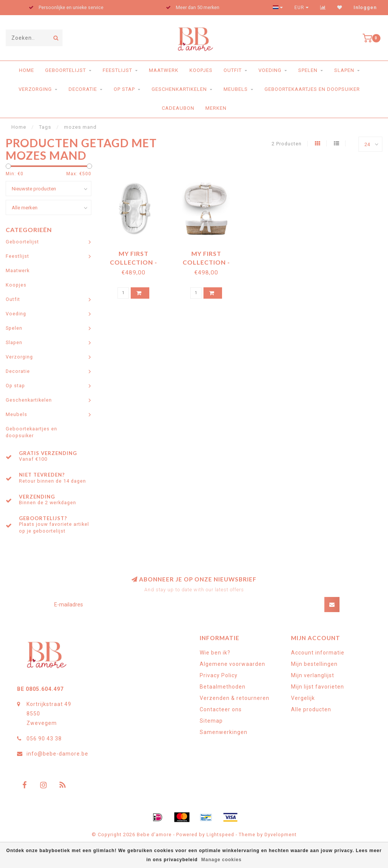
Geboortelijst (66, 70)
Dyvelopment (281, 834)
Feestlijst (117, 70)
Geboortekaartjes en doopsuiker (312, 89)
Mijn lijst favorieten (318, 687)
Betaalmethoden (223, 687)
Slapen (344, 70)
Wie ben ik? (215, 653)
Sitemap (211, 721)
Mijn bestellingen (314, 664)
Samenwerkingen (224, 732)
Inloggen (365, 8)
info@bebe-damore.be (57, 754)
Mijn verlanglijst (313, 675)
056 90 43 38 (44, 739)
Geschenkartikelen (179, 89)
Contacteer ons (221, 709)
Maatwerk (164, 70)
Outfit (233, 70)
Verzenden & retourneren (235, 698)
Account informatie (318, 653)
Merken (216, 108)
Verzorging (35, 89)
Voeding (270, 70)
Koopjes (201, 70)
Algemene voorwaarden (232, 664)
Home (27, 70)
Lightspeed (220, 834)
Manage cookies (221, 860)
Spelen (308, 70)
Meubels (236, 89)
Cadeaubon (178, 108)
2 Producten (287, 144)
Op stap (124, 89)
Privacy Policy (219, 675)
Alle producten (311, 709)
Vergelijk (303, 698)
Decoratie (83, 89)
